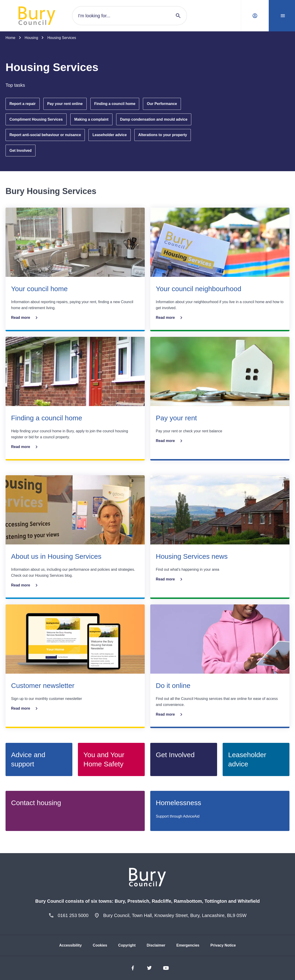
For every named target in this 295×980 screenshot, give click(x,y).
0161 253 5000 (73, 915)
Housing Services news (192, 556)
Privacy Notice (223, 945)
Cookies (100, 945)
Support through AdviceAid (178, 816)
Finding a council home (115, 104)
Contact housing (36, 803)
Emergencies (188, 945)
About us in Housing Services (56, 556)
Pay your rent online (65, 104)
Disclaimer (156, 945)
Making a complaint (91, 119)
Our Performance (162, 104)
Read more (25, 318)
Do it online (173, 686)
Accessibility (71, 945)
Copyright (127, 945)
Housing (31, 38)
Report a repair (23, 104)
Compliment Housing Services (36, 119)
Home (10, 38)
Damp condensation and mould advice (154, 119)
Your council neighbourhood (199, 289)
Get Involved (21, 151)
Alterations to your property (163, 135)
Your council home (39, 289)
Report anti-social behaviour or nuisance (45, 135)
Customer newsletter (43, 686)
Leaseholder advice (110, 135)
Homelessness (178, 803)
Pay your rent (176, 418)
